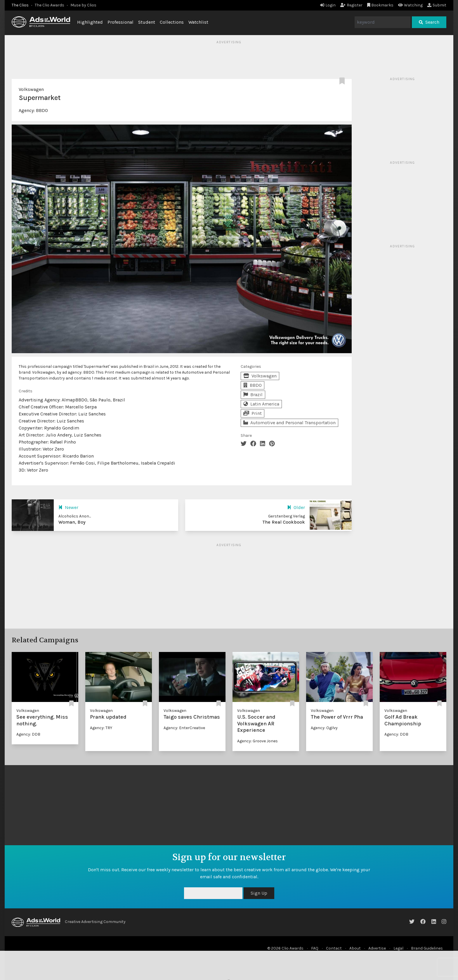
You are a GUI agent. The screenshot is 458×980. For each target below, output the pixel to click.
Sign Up (259, 893)
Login (328, 5)
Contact (334, 948)
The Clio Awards (50, 5)
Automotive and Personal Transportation (289, 423)
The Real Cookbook (284, 522)
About (355, 948)
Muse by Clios (83, 5)
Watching (410, 5)
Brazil (253, 395)
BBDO (42, 110)
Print (253, 413)
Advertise (377, 948)
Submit (437, 5)
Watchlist (198, 22)
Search (429, 22)
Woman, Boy (72, 522)
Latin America (261, 404)
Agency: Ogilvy (324, 728)
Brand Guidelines (427, 948)
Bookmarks (380, 5)
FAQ (315, 948)
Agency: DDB (28, 734)
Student (147, 22)
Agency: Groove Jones (257, 741)
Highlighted (90, 22)
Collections (172, 22)
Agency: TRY (101, 728)
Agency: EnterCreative (184, 728)
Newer (68, 507)
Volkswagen (31, 89)
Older (296, 507)
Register (351, 5)
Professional (120, 22)
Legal (398, 948)
